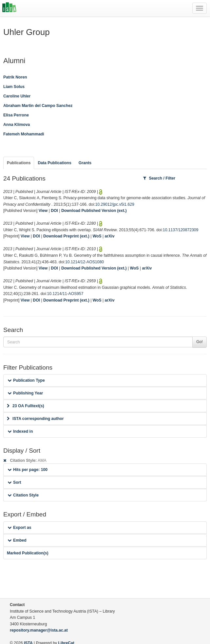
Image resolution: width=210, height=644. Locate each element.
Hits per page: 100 (28, 470)
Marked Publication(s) (28, 553)
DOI (54, 211)
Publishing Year (25, 393)
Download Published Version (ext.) (94, 211)
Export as (19, 528)
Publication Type (26, 380)
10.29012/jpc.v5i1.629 (115, 204)
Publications (19, 163)
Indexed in (20, 431)
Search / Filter (159, 178)
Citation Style (23, 495)
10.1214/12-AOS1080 (85, 262)
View (43, 211)
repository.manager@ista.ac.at (39, 630)
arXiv (110, 236)
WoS (97, 236)
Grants (85, 163)
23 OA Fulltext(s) (25, 406)
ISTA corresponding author (35, 419)
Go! (200, 342)
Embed (17, 540)
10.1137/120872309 (181, 230)
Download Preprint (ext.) (66, 236)
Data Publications (54, 163)
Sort (14, 482)
